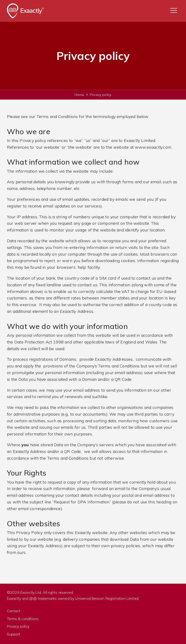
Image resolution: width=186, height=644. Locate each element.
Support (14, 634)
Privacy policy (18, 626)
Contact (14, 611)
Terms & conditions (23, 619)
